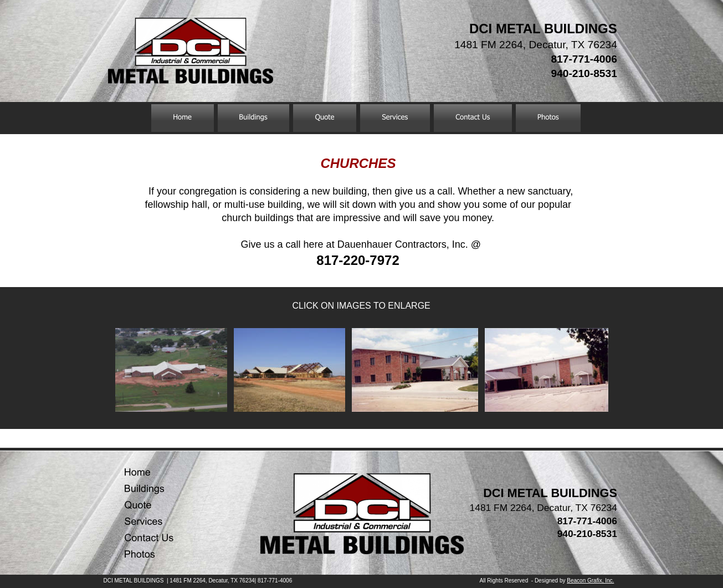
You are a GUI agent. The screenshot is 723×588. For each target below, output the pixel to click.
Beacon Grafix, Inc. (590, 581)
